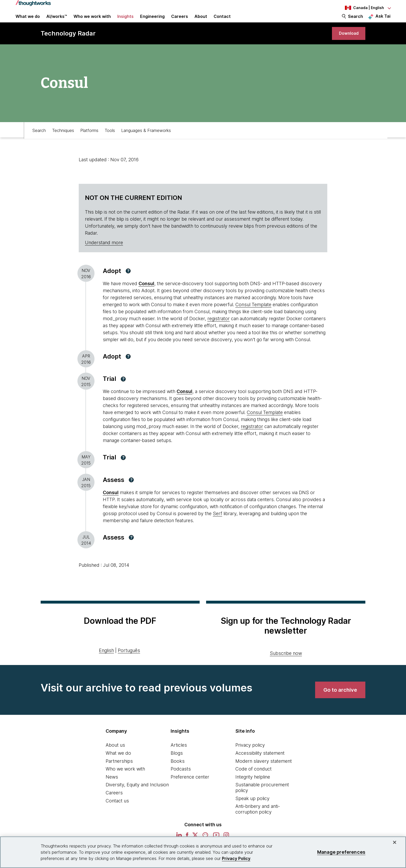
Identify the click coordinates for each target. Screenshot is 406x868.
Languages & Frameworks (146, 142)
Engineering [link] (152, 21)
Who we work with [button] (92, 21)
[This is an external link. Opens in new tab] (111, 505)
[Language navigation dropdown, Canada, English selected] (362, 8)
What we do (118, 766)
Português (129, 663)
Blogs (177, 766)
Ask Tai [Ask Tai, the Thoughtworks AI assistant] (383, 21)
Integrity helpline (253, 790)
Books (178, 774)
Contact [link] (222, 21)
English (106, 663)
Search (356, 21)
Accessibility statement (260, 766)
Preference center (190, 790)
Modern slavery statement (264, 774)
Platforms (89, 142)
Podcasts (181, 782)
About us (115, 758)
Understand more (104, 255)
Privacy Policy (236, 858)
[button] (128, 284)
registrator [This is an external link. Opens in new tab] (219, 331)
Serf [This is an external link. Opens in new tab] (218, 526)
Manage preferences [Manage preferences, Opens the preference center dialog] (341, 852)
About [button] (201, 21)
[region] (203, 852)
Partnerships (119, 774)
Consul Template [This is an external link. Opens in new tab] (253, 317)
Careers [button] (180, 21)
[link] (346, 43)
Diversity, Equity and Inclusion (137, 797)
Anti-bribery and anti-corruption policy (258, 822)
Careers (114, 805)
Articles (179, 758)
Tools (110, 142)
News (112, 790)
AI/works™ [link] (57, 21)
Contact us (117, 813)
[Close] (395, 842)
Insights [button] (125, 21)
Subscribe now (286, 666)
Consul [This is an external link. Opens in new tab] (146, 296)
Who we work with (125, 782)
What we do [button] (28, 21)
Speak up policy (252, 811)
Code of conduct (253, 782)
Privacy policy (250, 758)
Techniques (63, 142)
